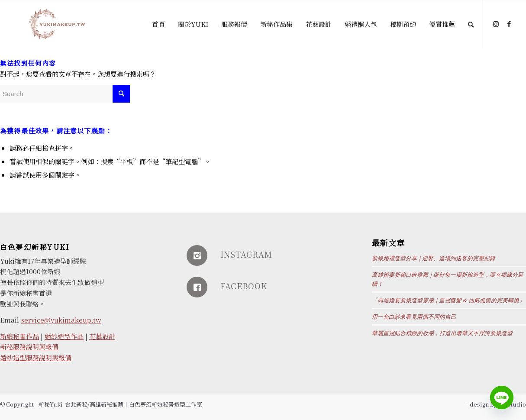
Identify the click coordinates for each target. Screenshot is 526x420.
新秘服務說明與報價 (29, 347)
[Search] (471, 24)
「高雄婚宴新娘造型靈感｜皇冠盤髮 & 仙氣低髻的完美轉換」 (448, 300)
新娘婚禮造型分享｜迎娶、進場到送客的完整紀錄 (434, 258)
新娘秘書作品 (19, 336)
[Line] (502, 397)
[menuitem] (158, 24)
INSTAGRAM (246, 254)
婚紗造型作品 (64, 336)
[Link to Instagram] (496, 24)
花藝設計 (102, 336)
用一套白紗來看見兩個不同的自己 (414, 317)
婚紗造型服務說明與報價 (36, 357)
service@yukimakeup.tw (61, 320)
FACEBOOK (244, 286)
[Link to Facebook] (509, 24)
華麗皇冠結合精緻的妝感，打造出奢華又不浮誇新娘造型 (442, 333)
